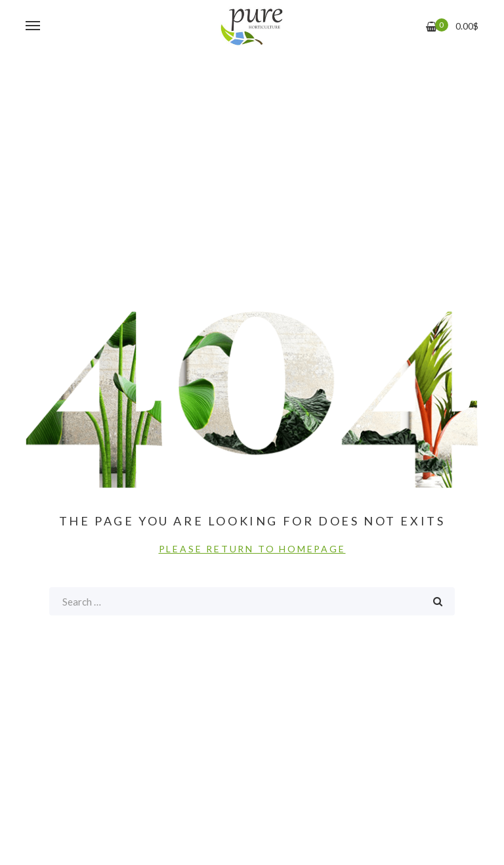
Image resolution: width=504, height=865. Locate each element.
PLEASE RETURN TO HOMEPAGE (252, 549)
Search (438, 601)
